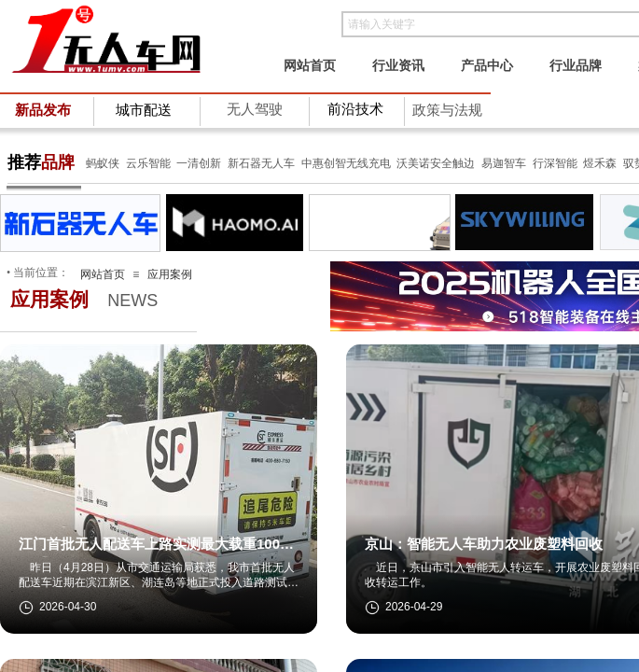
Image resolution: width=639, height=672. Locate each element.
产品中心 (487, 65)
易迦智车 (504, 163)
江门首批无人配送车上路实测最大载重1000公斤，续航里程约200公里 (153, 545)
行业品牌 (576, 65)
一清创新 (199, 163)
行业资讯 (398, 65)
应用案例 (170, 274)
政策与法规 (447, 110)
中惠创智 (324, 163)
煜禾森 (600, 163)
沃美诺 (413, 163)
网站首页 (310, 65)
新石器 (243, 163)
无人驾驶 (255, 109)
